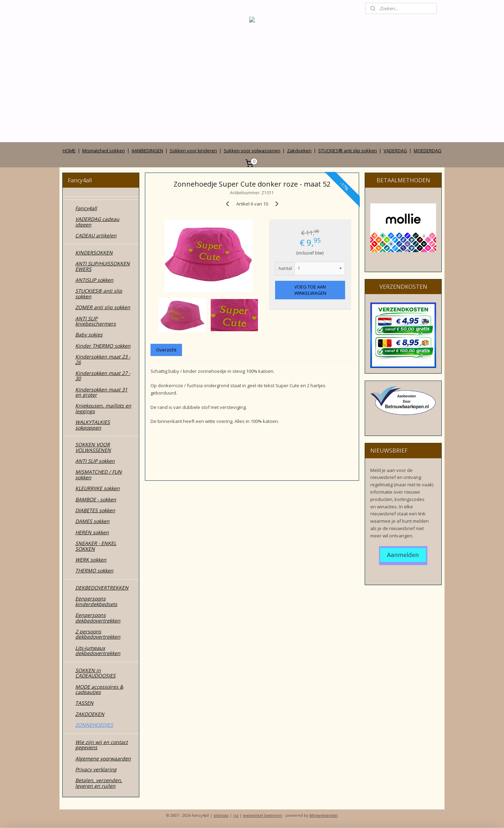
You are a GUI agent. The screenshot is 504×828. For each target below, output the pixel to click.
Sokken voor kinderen (193, 151)
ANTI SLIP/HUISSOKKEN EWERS (103, 266)
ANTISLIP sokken (94, 280)
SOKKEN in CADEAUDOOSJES (95, 673)
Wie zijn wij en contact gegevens (101, 745)
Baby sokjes (89, 335)
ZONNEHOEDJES (94, 725)
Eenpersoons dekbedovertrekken (98, 618)
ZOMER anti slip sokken (103, 307)
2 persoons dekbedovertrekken (98, 634)
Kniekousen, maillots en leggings (103, 408)
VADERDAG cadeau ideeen (97, 222)
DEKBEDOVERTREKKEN (102, 588)
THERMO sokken (94, 570)
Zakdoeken (299, 151)
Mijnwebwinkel (324, 815)
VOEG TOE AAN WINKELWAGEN (310, 290)
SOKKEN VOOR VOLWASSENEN (93, 447)
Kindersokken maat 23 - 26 (103, 359)
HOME (69, 151)
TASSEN (84, 703)
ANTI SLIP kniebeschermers (96, 321)
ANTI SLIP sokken (95, 461)
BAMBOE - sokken (96, 499)
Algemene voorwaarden (103, 759)
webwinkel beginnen (262, 815)
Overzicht (166, 350)
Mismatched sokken (104, 151)
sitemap (221, 815)
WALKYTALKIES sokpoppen (93, 425)
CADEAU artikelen (96, 235)
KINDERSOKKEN (94, 253)
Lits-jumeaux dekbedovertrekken (98, 650)
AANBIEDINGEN (147, 151)
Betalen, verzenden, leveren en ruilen (99, 783)
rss (236, 815)
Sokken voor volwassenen (252, 151)
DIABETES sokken (95, 510)
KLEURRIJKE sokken (97, 488)
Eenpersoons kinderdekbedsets (96, 601)
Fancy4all (86, 208)
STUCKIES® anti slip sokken (348, 151)
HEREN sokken (92, 532)
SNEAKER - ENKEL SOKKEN (96, 546)
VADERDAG (395, 151)
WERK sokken (91, 560)
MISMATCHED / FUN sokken (99, 474)
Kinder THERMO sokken (103, 346)
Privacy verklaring (96, 769)
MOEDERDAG (428, 151)
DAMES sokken (92, 521)
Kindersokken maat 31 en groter (101, 392)
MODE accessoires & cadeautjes (99, 689)
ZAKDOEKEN (90, 714)
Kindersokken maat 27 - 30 (103, 376)
